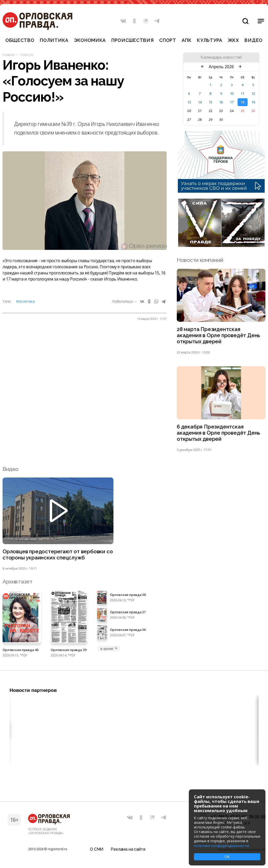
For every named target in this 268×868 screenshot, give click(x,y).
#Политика (25, 301)
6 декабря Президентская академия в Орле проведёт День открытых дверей (219, 435)
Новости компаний (200, 260)
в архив (109, 651)
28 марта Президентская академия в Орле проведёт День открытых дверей (219, 336)
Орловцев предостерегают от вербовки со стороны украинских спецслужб (55, 557)
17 (232, 102)
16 (221, 102)
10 (232, 93)
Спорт (168, 40)
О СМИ (97, 849)
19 (253, 102)
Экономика (90, 40)
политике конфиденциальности (221, 846)
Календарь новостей (221, 57)
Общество (20, 40)
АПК (187, 40)
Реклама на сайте (128, 849)
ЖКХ (234, 40)
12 (253, 93)
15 (211, 102)
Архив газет (17, 584)
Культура (210, 40)
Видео (254, 40)
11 (242, 93)
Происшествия (133, 40)
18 (242, 102)
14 (200, 102)
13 (189, 102)
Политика (54, 40)
